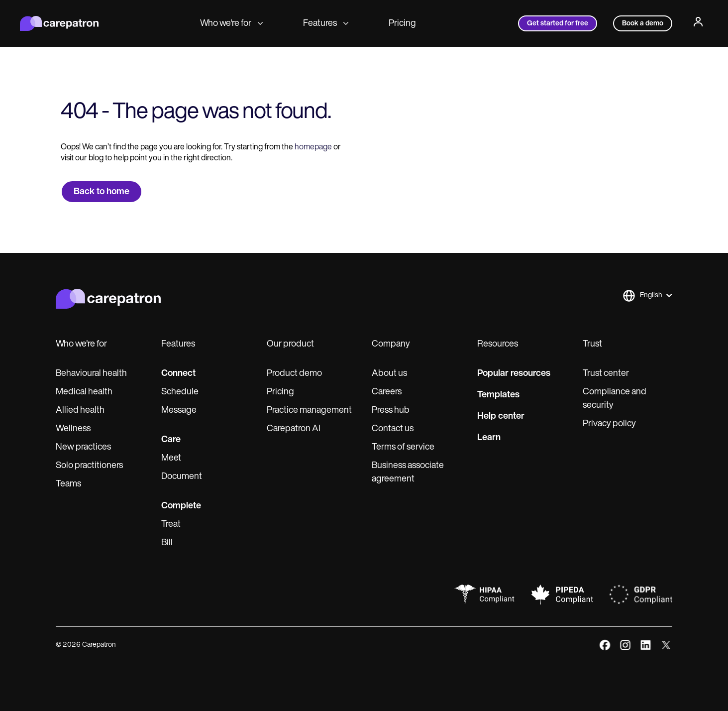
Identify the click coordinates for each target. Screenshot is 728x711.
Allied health (80, 411)
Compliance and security (615, 399)
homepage (312, 147)
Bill (167, 543)
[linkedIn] (646, 645)
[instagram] (625, 645)
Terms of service (403, 447)
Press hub (391, 411)
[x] (666, 645)
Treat (171, 525)
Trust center (606, 374)
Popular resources (514, 374)
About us (389, 374)
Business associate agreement (408, 473)
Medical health (84, 392)
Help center (501, 416)
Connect (178, 374)
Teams (68, 484)
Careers (387, 392)
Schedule (180, 392)
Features (326, 24)
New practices (83, 447)
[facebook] (605, 645)
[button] (647, 296)
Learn (489, 438)
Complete (181, 506)
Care (171, 440)
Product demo (294, 374)
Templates (498, 395)
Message (179, 411)
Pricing (402, 24)
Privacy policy (609, 424)
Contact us (393, 429)
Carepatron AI (294, 429)
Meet (171, 458)
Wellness (73, 429)
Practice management (309, 411)
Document (182, 477)
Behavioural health (91, 374)
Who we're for (232, 24)
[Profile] (698, 23)
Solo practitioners (89, 466)
